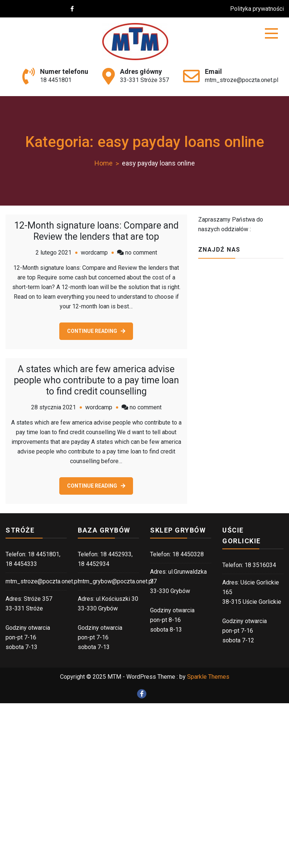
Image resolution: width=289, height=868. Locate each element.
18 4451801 (56, 80)
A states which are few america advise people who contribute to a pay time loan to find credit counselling (96, 380)
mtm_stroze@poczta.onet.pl (242, 80)
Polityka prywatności (260, 9)
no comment (141, 253)
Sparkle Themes (208, 677)
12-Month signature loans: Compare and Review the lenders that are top (96, 231)
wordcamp (94, 253)
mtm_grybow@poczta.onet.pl (116, 581)
